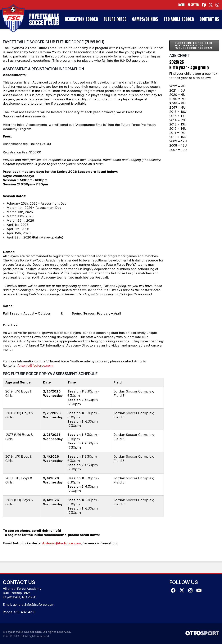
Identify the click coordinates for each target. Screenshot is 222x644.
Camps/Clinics (145, 19)
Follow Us (184, 582)
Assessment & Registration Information (43, 69)
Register (193, 5)
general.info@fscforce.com (34, 605)
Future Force (115, 19)
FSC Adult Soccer (179, 19)
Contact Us (209, 19)
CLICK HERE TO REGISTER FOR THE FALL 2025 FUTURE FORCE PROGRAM (193, 45)
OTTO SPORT (15, 636)
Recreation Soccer (81, 19)
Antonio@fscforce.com (35, 365)
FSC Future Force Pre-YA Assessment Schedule (50, 374)
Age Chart (180, 56)
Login (181, 5)
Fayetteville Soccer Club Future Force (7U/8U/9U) (54, 42)
